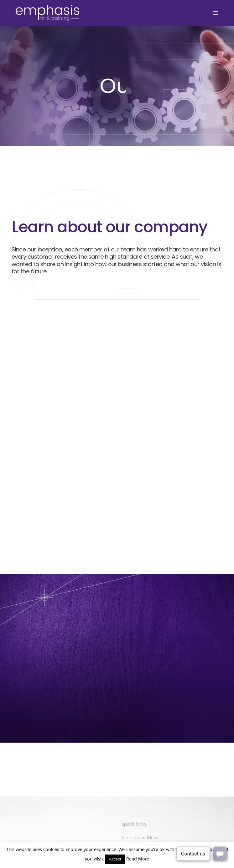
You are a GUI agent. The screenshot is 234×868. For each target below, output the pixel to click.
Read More (138, 859)
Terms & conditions (140, 838)
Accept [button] (115, 859)
